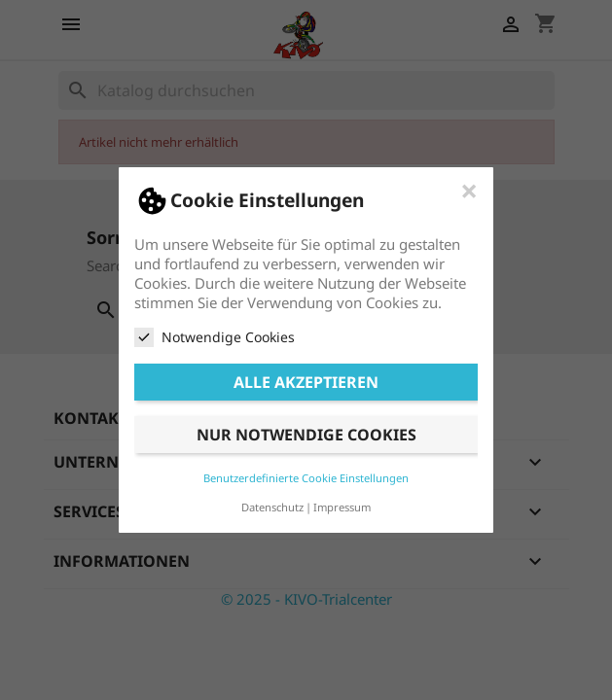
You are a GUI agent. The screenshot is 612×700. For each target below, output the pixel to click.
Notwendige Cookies (215, 337)
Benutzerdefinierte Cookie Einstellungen (306, 478)
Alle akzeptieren (306, 382)
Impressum (342, 507)
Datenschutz (272, 507)
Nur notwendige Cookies (306, 435)
